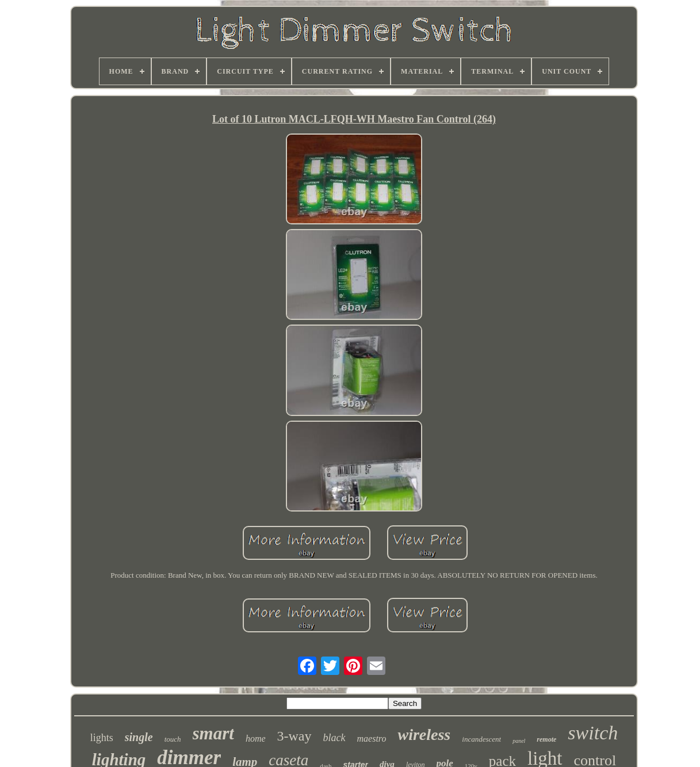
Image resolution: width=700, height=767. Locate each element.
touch (173, 739)
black (334, 738)
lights (102, 738)
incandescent (481, 739)
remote (546, 739)
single (139, 737)
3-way (294, 736)
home (256, 739)
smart (213, 733)
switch (593, 733)
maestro (372, 739)
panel (519, 741)
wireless (424, 734)
